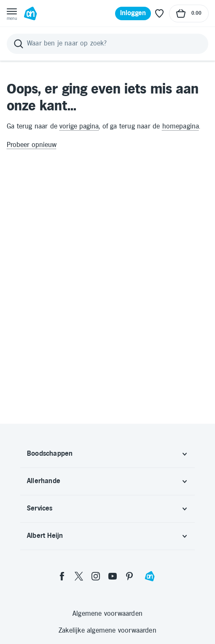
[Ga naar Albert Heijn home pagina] (30, 13)
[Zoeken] (107, 44)
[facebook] (62, 576)
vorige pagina (79, 127)
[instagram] (96, 576)
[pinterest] (129, 576)
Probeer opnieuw (32, 145)
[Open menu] (12, 13)
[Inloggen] (133, 13)
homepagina (181, 127)
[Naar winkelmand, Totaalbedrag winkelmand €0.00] (189, 13)
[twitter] (79, 576)
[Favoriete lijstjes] (159, 13)
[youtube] (113, 576)
